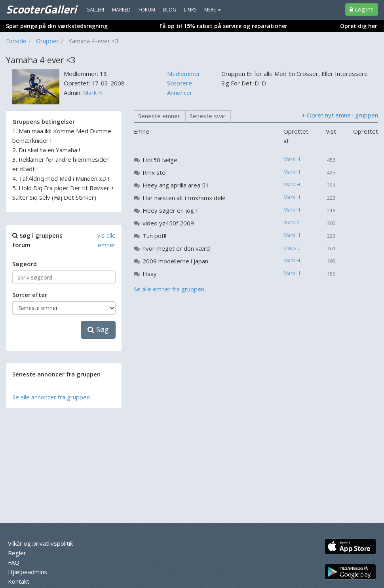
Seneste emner (159, 116)
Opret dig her (359, 26)
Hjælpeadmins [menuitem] (28, 572)
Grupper (48, 41)
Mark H (93, 93)
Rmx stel (155, 172)
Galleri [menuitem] (95, 10)
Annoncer (180, 93)
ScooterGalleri (41, 9)
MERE (213, 10)
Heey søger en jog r (170, 210)
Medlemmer (184, 74)
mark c (291, 222)
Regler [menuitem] (17, 553)
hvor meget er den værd (176, 248)
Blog (170, 10)
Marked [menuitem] (121, 10)
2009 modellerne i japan (175, 261)
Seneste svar (208, 116)
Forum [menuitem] (147, 10)
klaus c (292, 248)
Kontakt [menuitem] (19, 581)
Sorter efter (30, 295)
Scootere (180, 83)
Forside (16, 41)
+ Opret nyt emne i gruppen (340, 115)
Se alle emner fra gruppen (169, 289)
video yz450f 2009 (168, 223)
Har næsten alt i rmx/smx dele (184, 198)
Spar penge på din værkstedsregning (57, 26)
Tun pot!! (154, 236)
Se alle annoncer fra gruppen (51, 397)
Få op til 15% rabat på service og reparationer (223, 26)
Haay (150, 274)
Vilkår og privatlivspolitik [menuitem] (40, 543)
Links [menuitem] (190, 10)
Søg (98, 329)
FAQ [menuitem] (14, 562)
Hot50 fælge (160, 160)
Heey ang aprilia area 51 (176, 185)
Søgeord (25, 264)
